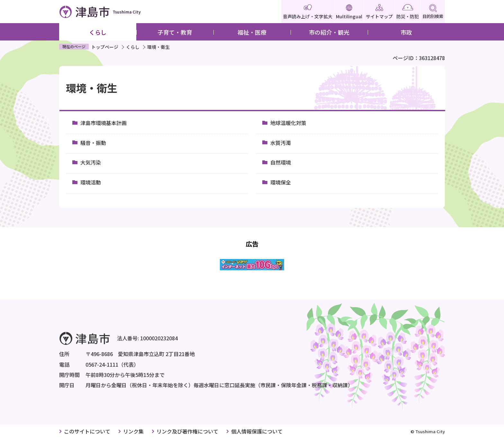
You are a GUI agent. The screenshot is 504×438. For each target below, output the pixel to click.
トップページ (105, 47)
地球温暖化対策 (288, 123)
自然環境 (281, 162)
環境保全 (281, 182)
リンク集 (133, 431)
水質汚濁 (281, 143)
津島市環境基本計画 (104, 123)
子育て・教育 (175, 32)
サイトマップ (379, 12)
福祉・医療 (252, 32)
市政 (406, 32)
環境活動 (91, 182)
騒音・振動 (93, 143)
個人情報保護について (257, 431)
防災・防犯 (408, 12)
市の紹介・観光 (329, 32)
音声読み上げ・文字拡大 (308, 12)
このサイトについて (87, 431)
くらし (98, 32)
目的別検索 (433, 12)
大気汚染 (91, 162)
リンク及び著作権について (187, 431)
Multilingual (349, 12)
